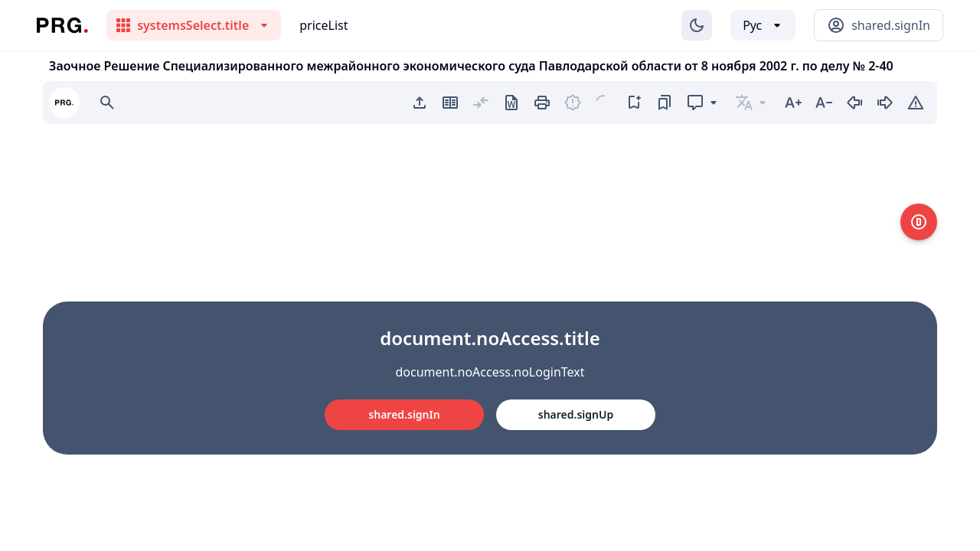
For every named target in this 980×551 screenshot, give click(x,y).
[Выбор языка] (763, 25)
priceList (323, 25)
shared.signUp (576, 414)
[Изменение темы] (697, 25)
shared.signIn (404, 414)
